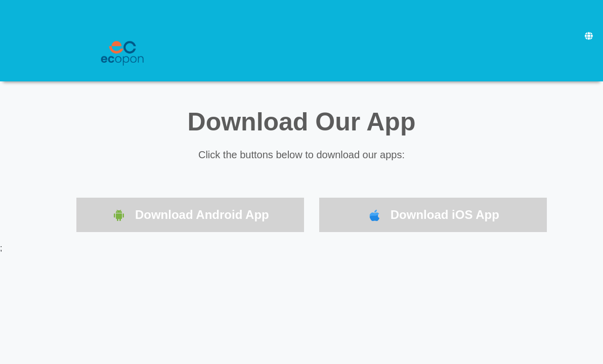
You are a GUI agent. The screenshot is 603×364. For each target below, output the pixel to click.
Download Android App (190, 216)
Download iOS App (433, 216)
